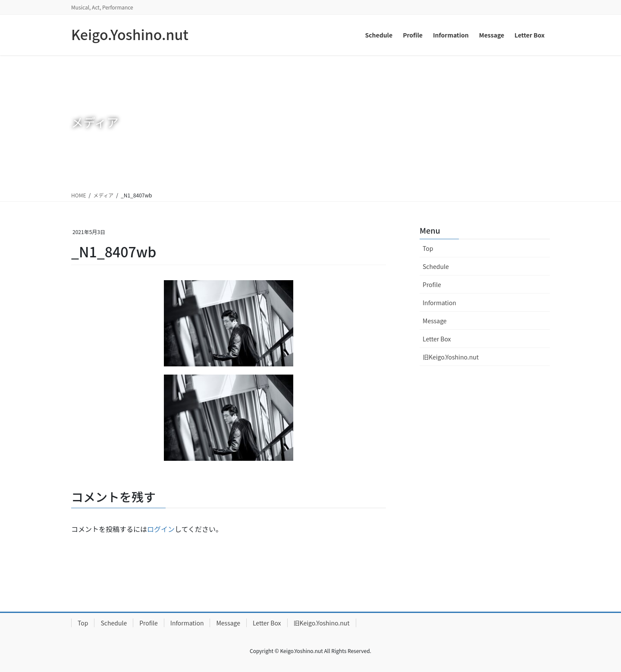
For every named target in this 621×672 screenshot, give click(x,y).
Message (435, 321)
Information (439, 303)
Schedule (436, 266)
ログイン (161, 529)
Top (428, 248)
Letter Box (437, 339)
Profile (432, 284)
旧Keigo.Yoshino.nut (451, 357)
